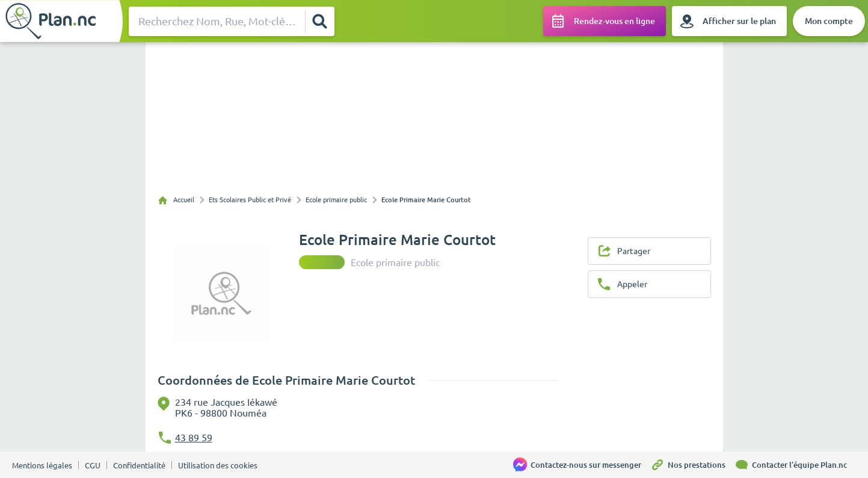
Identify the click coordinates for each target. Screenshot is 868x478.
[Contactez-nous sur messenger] (582, 465)
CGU (93, 465)
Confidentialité (139, 465)
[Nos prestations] (692, 465)
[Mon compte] (829, 21)
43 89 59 (194, 438)
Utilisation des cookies (218, 465)
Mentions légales (42, 465)
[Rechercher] (319, 21)
